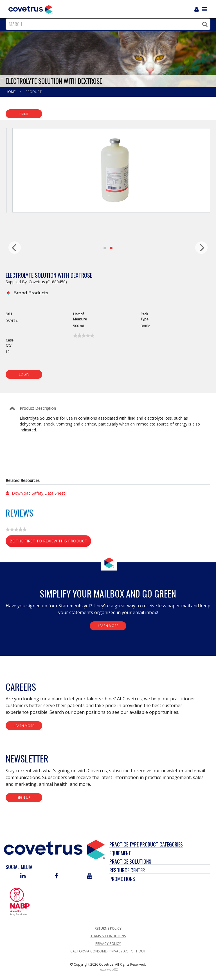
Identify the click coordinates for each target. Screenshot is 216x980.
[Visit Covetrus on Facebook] (56, 876)
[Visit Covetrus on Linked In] (23, 876)
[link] (84, 336)
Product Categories (161, 844)
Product (34, 92)
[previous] (15, 248)
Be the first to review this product (50, 542)
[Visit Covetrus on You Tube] (90, 876)
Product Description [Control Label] (38, 408)
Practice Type (124, 844)
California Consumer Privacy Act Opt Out (108, 951)
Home (11, 92)
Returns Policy (108, 928)
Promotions (122, 879)
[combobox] (107, 24)
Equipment (120, 853)
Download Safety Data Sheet (35, 493)
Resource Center (127, 870)
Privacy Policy (108, 944)
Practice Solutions (130, 861)
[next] (201, 248)
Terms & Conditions (108, 936)
